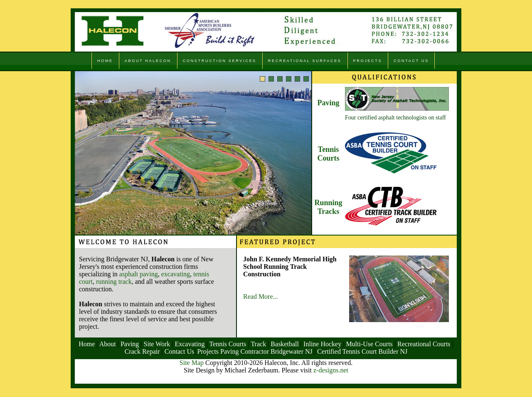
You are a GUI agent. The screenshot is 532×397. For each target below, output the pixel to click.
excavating (176, 274)
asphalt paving (139, 274)
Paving (328, 103)
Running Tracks (328, 207)
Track (258, 344)
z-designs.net (331, 370)
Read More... (261, 297)
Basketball (285, 344)
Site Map (192, 363)
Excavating (190, 344)
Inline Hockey (321, 344)
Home (87, 344)
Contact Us (180, 351)
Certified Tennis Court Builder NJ (362, 351)
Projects (209, 351)
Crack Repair (142, 351)
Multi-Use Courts (369, 344)
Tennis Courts (329, 154)
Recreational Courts (424, 344)
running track (114, 282)
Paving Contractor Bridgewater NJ (267, 351)
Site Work (157, 344)
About (108, 344)
